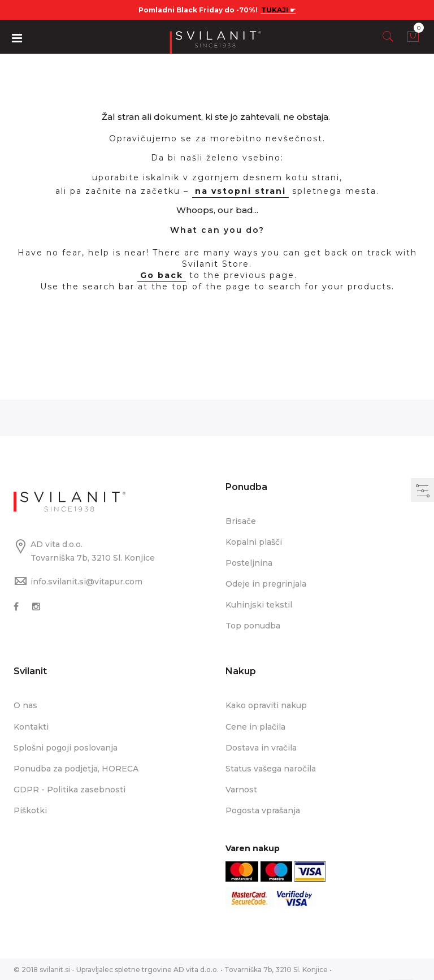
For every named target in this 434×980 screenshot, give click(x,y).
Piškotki (30, 810)
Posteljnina (249, 563)
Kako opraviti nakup (266, 705)
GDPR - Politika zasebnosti (70, 789)
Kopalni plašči (254, 542)
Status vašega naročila (271, 768)
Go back (162, 275)
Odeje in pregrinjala (266, 584)
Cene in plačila (255, 726)
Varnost (241, 789)
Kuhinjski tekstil (259, 605)
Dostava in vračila (261, 747)
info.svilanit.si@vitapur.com (86, 582)
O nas (25, 705)
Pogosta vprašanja (263, 810)
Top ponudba (253, 626)
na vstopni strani (240, 191)
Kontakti (31, 726)
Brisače (241, 521)
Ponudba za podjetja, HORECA (76, 768)
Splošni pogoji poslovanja (66, 747)
